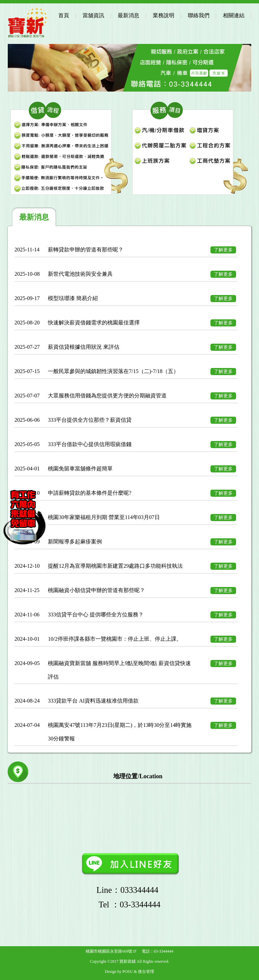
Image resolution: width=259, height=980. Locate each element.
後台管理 (146, 972)
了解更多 (223, 250)
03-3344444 (164, 951)
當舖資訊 (93, 15)
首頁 (64, 15)
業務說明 (164, 15)
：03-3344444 (129, 904)
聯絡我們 (199, 15)
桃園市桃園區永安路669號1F (111, 951)
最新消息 (128, 15)
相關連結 (234, 15)
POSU (128, 972)
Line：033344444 (129, 890)
